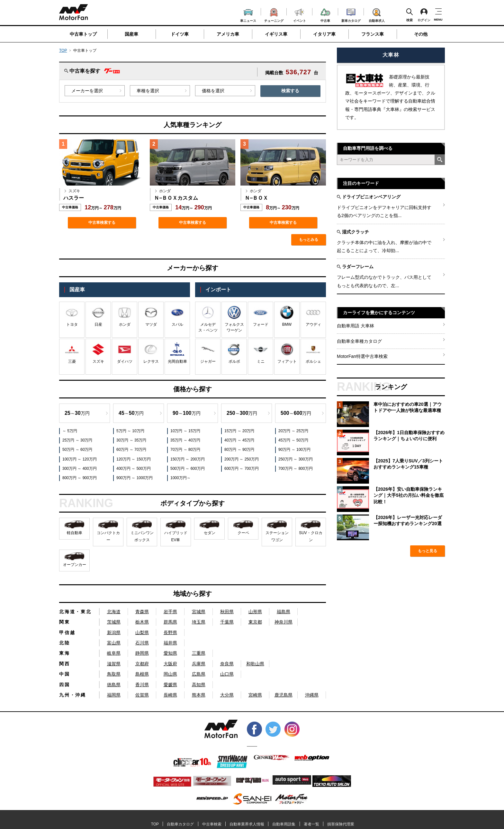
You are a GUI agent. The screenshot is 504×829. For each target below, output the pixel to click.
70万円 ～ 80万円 (185, 450)
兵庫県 (199, 664)
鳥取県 (114, 674)
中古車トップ (83, 34)
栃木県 (142, 622)
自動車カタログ (180, 824)
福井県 (170, 643)
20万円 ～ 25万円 (293, 431)
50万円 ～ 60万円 (77, 450)
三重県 (199, 653)
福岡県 (114, 695)
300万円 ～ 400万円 (80, 469)
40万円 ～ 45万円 (239, 440)
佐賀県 (142, 695)
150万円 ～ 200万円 (188, 459)
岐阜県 (114, 653)
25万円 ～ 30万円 (77, 440)
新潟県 (114, 633)
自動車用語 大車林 (355, 326)
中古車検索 (212, 824)
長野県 (170, 633)
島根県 (142, 674)
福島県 (283, 612)
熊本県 (199, 695)
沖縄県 (312, 695)
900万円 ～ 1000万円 (135, 478)
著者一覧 (311, 824)
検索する (290, 91)
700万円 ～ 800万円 (296, 469)
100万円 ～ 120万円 (80, 459)
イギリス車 (276, 34)
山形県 (255, 612)
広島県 (199, 674)
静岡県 (142, 653)
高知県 (199, 685)
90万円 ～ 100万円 (294, 450)
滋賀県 (114, 664)
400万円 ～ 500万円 (134, 469)
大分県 (227, 695)
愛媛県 (170, 685)
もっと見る (428, 551)
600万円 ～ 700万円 (242, 469)
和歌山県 (255, 664)
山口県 (227, 674)
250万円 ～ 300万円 (296, 459)
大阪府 (170, 664)
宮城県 (199, 612)
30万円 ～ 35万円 (131, 440)
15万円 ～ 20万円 (239, 431)
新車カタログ (351, 14)
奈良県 (227, 664)
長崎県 (170, 695)
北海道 (114, 612)
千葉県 (227, 622)
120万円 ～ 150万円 (134, 459)
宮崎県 (255, 695)
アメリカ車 (228, 34)
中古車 (325, 14)
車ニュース (248, 15)
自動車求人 (377, 14)
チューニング (274, 14)
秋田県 (227, 612)
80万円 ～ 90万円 (239, 450)
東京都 (255, 622)
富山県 (114, 643)
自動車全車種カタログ (359, 341)
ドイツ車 (180, 34)
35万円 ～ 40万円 (185, 440)
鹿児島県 (283, 695)
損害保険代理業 (341, 824)
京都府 (142, 664)
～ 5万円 (70, 431)
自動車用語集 (284, 824)
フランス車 (373, 34)
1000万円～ (180, 478)
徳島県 (114, 685)
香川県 (142, 685)
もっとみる (309, 240)
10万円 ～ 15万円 (185, 431)
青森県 (142, 612)
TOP (63, 50)
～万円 (77, 413)
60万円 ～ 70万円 (131, 450)
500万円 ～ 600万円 (188, 469)
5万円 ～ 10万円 (130, 431)
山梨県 (142, 633)
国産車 (131, 34)
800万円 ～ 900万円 (80, 478)
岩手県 (170, 612)
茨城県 (114, 622)
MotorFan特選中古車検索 (362, 356)
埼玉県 (199, 622)
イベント (300, 15)
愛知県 (170, 653)
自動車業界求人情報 (247, 824)
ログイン (424, 15)
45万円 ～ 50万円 (293, 440)
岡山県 (170, 674)
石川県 (142, 643)
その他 (421, 34)
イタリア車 (324, 34)
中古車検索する (102, 223)
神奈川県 (283, 622)
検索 (410, 15)
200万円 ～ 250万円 (242, 459)
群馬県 (170, 622)
